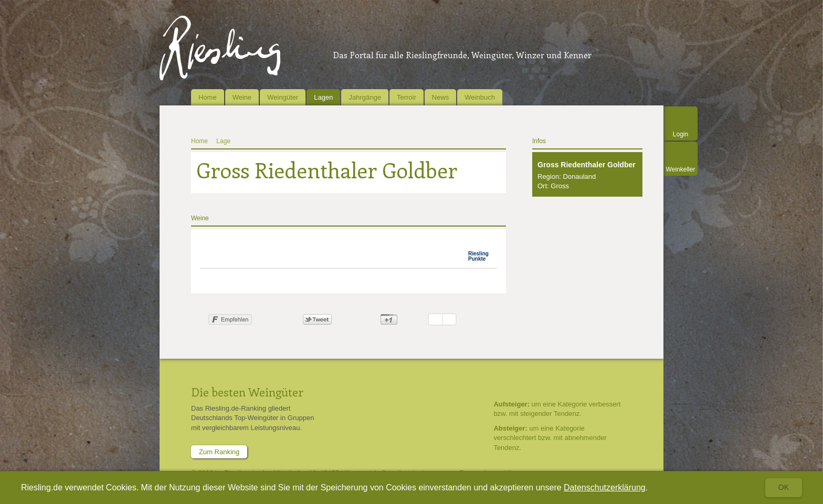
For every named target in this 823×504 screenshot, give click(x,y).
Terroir (407, 97)
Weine (242, 97)
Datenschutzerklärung (605, 487)
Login (680, 134)
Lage (223, 141)
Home (208, 97)
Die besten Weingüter (247, 392)
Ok (784, 487)
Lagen (323, 97)
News (441, 97)
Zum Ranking (219, 452)
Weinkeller (681, 169)
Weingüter (283, 97)
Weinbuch (480, 97)
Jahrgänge (365, 97)
